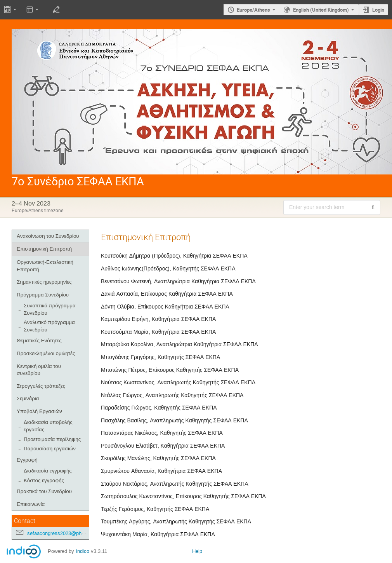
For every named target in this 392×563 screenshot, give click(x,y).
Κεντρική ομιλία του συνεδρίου (39, 370)
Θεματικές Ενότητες (39, 341)
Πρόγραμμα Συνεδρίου (43, 295)
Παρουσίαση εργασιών (50, 449)
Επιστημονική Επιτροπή (44, 249)
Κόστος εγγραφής (44, 480)
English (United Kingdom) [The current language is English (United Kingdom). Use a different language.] (321, 10)
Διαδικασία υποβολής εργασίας (48, 426)
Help (197, 551)
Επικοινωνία (31, 504)
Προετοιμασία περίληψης (52, 439)
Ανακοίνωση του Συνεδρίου (48, 236)
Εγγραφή (27, 460)
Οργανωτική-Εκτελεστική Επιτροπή (45, 266)
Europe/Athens (253, 10)
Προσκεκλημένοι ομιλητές (46, 353)
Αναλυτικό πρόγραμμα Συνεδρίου (49, 326)
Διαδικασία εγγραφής (48, 471)
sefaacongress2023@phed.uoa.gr (65, 533)
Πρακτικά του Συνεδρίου (44, 491)
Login (378, 10)
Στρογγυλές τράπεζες (41, 386)
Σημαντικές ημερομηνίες (44, 282)
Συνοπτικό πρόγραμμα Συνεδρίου (50, 309)
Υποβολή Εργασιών (39, 411)
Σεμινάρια (28, 398)
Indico (82, 551)
